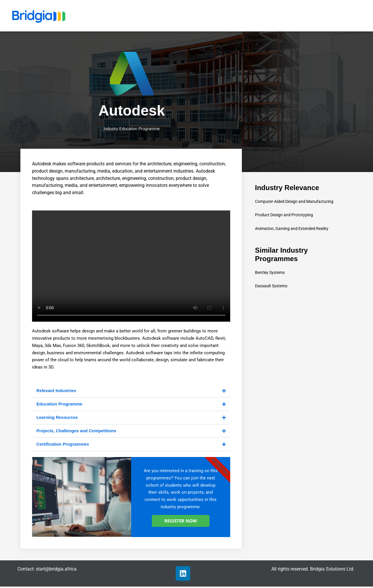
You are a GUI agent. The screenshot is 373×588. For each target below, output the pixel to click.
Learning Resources (57, 418)
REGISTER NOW (181, 522)
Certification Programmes (63, 446)
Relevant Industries (57, 391)
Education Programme (60, 404)
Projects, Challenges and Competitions (77, 432)
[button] (131, 391)
